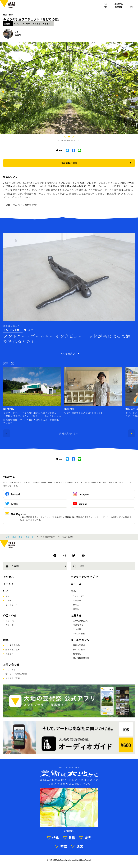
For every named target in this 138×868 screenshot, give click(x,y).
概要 (6, 640)
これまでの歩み (13, 645)
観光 (88, 838)
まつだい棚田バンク (82, 621)
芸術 (72, 838)
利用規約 (77, 654)
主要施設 (77, 600)
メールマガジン (80, 640)
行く (6, 591)
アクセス (9, 577)
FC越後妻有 (78, 625)
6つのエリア (79, 596)
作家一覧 (10, 625)
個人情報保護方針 (81, 658)
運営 (80, 846)
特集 (56, 838)
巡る (73, 591)
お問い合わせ (11, 664)
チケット (10, 596)
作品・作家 (8, 14)
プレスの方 (11, 670)
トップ (6, 537)
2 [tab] (69, 137)
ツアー (8, 600)
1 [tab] (65, 137)
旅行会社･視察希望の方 (16, 674)
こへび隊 (77, 629)
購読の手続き (79, 645)
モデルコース (11, 605)
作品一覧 (30, 537)
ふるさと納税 (79, 633)
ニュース (76, 584)
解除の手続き (79, 649)
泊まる (76, 609)
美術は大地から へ (69, 433)
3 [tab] (73, 137)
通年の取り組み (13, 649)
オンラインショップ (83, 577)
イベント (9, 584)
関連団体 (10, 654)
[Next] (135, 92)
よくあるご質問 (13, 678)
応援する (76, 615)
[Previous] (3, 92)
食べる (76, 605)
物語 (64, 846)
